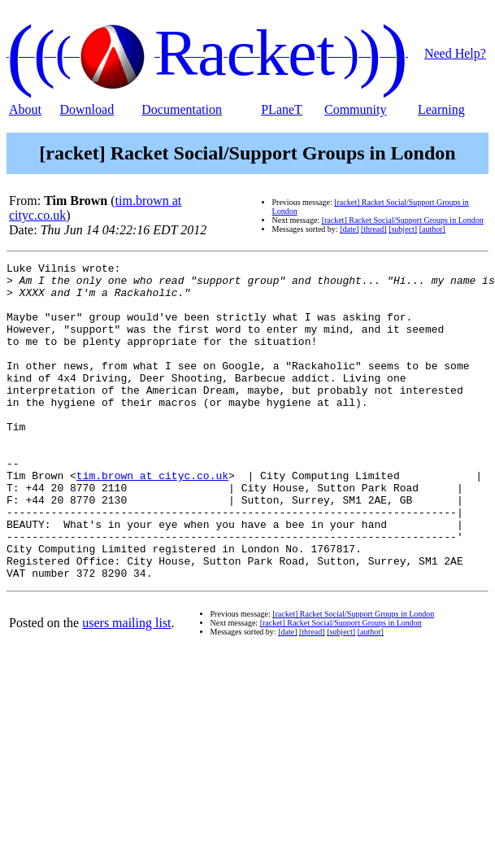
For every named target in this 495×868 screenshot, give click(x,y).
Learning (441, 109)
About (25, 109)
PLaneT (282, 109)
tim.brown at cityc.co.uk (152, 519)
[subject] (403, 229)
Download (87, 109)
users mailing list (126, 686)
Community (355, 109)
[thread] (374, 229)
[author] (432, 229)
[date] (349, 229)
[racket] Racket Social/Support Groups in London (403, 220)
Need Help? (455, 53)
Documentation (182, 109)
